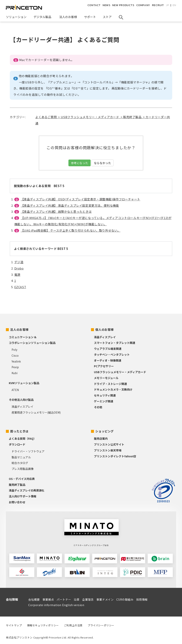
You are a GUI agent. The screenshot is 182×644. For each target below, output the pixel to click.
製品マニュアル (21, 457)
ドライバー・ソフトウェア (28, 451)
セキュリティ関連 (105, 395)
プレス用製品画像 (23, 469)
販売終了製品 (17, 485)
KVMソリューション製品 (24, 383)
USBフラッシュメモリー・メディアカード (120, 372)
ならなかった (103, 163)
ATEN (15, 390)
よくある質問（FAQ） (22, 438)
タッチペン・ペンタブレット (112, 354)
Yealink (16, 361)
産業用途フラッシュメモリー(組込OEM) (36, 412)
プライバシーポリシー (101, 625)
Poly (14, 350)
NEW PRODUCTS (123, 5)
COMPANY (143, 5)
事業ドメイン (105, 599)
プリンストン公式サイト (109, 444)
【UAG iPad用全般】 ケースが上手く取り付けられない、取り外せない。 (71, 230)
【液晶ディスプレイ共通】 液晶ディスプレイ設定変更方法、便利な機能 (70, 205)
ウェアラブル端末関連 (108, 349)
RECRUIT (158, 5)
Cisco (15, 355)
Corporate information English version (56, 605)
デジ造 (19, 262)
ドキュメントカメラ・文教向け (113, 389)
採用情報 (142, 599)
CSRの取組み (125, 599)
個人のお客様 (105, 329)
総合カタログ (20, 463)
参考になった (80, 163)
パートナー (64, 599)
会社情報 (12, 599)
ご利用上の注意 (73, 625)
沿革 (77, 599)
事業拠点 (48, 599)
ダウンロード (17, 444)
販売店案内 (101, 438)
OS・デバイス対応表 (22, 479)
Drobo (19, 268)
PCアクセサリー (104, 366)
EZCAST (20, 287)
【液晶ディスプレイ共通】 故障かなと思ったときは (56, 211)
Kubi (15, 373)
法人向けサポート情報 (23, 496)
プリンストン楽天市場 (108, 450)
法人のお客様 (19, 329)
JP (167, 5)
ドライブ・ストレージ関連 (110, 384)
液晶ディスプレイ (22, 406)
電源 (17, 274)
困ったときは (19, 431)
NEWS (106, 5)
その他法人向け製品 (21, 400)
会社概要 (34, 599)
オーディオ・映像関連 (108, 360)
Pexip (15, 367)
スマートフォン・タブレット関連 (115, 343)
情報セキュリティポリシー (43, 625)
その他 (98, 407)
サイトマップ (14, 625)
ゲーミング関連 (104, 401)
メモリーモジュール (106, 378)
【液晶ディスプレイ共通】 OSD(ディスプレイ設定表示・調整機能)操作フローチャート (81, 199)
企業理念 (88, 599)
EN (174, 5)
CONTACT (94, 5)
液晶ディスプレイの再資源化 (27, 490)
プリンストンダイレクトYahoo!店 (115, 456)
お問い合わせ (17, 502)
